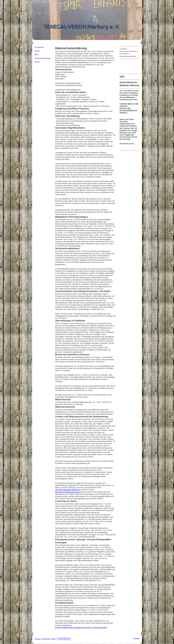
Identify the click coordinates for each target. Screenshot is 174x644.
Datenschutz (46, 639)
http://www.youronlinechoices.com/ (68, 492)
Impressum (38, 639)
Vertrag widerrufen (64, 639)
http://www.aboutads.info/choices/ (68, 490)
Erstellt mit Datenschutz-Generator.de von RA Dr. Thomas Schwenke (81, 628)
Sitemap (53, 639)
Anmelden (136, 638)
